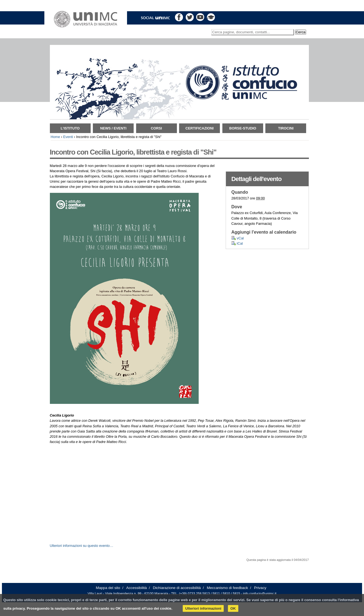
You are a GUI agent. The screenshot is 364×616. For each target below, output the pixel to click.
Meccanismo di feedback (227, 588)
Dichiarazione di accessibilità (177, 588)
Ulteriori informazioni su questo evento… (82, 546)
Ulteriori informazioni (203, 608)
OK (233, 608)
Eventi (68, 137)
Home (55, 137)
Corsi (156, 128)
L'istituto (70, 128)
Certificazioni (199, 128)
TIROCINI (286, 128)
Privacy (260, 588)
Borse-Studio (243, 128)
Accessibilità (137, 588)
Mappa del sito (108, 588)
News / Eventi (113, 128)
